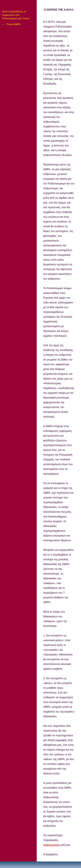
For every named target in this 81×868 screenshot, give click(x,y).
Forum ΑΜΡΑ (13, 24)
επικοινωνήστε (52, 845)
